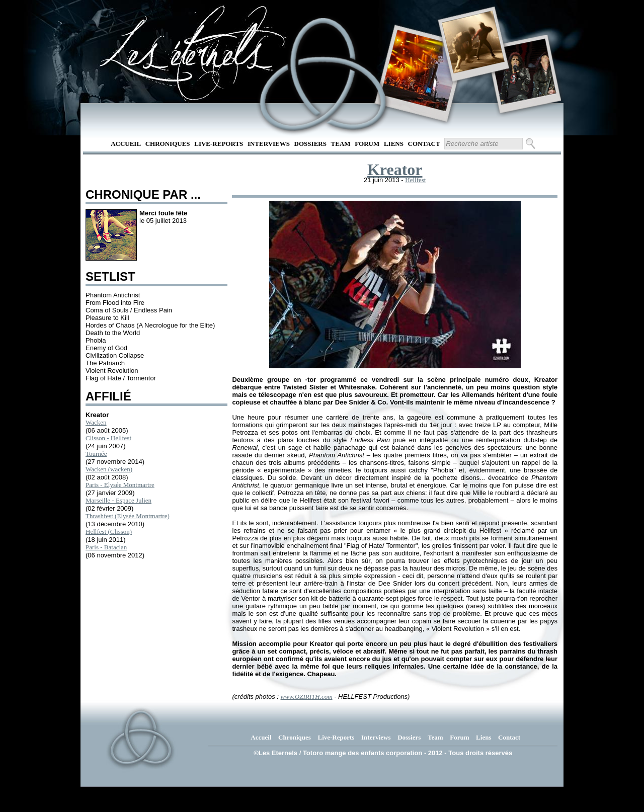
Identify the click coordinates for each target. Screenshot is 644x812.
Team (341, 144)
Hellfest (415, 180)
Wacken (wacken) (109, 469)
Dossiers (310, 144)
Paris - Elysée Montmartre (120, 485)
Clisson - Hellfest (108, 438)
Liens (394, 144)
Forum (367, 144)
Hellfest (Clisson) (109, 532)
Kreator (395, 170)
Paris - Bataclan (106, 547)
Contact (424, 144)
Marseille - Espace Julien (118, 500)
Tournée (96, 454)
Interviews (269, 144)
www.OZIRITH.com (307, 697)
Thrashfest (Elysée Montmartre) (128, 516)
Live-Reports (219, 144)
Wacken (96, 422)
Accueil (126, 144)
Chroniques (168, 144)
